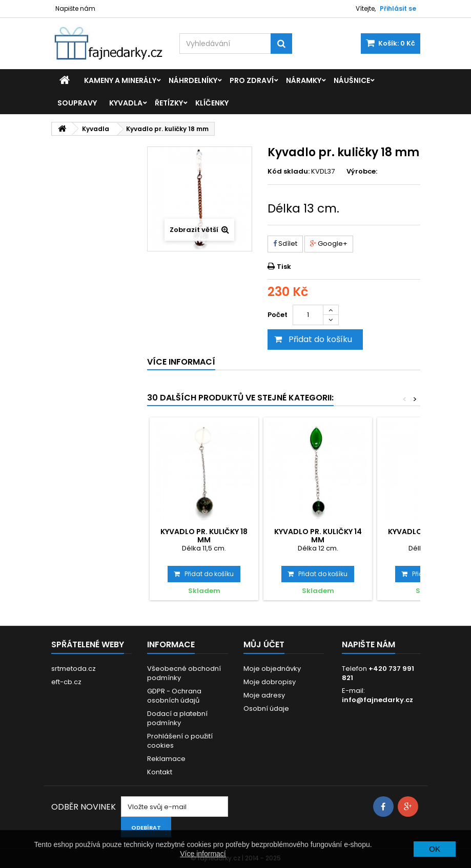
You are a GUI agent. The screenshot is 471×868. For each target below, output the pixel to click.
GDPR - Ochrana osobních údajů (174, 696)
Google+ (329, 244)
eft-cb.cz (66, 682)
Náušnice (352, 80)
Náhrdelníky (193, 80)
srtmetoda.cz (74, 669)
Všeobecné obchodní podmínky (184, 673)
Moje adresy (264, 695)
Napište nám (75, 8)
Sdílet (285, 244)
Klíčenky (212, 103)
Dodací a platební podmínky (177, 718)
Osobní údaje (266, 708)
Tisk (284, 267)
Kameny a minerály (120, 80)
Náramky (304, 80)
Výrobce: (362, 172)
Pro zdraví (252, 80)
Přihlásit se (398, 8)
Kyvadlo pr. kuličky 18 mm (204, 536)
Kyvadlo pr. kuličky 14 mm (318, 536)
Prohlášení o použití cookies (180, 741)
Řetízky (169, 103)
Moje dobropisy (270, 682)
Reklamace (166, 759)
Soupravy (77, 103)
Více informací (203, 854)
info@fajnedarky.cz (377, 700)
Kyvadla (126, 103)
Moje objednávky (272, 669)
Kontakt (160, 772)
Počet (278, 315)
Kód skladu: (289, 172)
